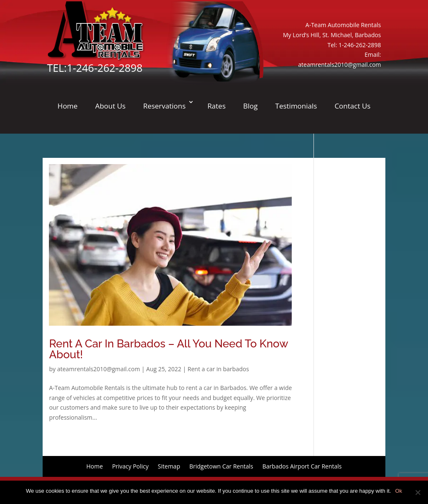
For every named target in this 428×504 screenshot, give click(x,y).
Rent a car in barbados (218, 369)
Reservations (164, 106)
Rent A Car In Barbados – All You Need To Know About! (168, 349)
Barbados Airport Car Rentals (302, 466)
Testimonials (296, 106)
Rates (217, 106)
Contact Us (352, 106)
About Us (111, 106)
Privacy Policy (130, 466)
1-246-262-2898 (105, 68)
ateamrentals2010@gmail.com (339, 65)
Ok (399, 491)
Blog (251, 106)
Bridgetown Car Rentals (221, 466)
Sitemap (169, 466)
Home (68, 106)
